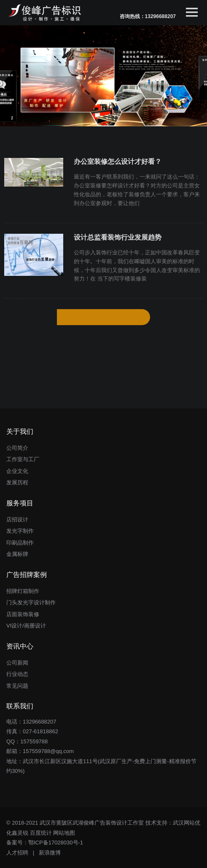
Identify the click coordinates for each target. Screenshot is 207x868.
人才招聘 (17, 853)
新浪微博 (50, 853)
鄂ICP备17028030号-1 (56, 843)
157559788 (34, 741)
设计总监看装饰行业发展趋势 (118, 237)
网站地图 (64, 833)
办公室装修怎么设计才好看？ (118, 162)
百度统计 (41, 833)
